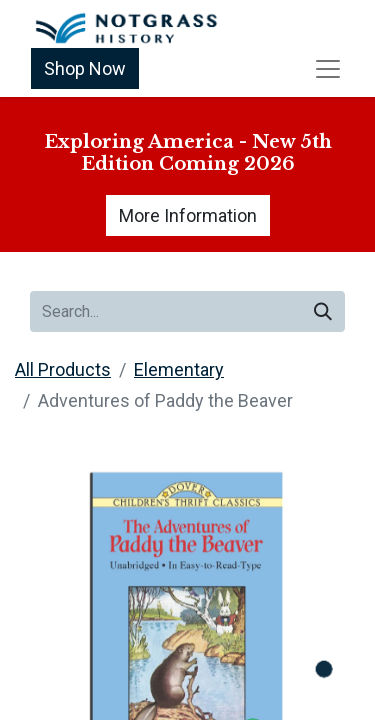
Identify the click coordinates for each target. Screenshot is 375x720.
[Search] (323, 311)
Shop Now (85, 68)
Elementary (179, 369)
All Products (63, 369)
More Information (188, 215)
